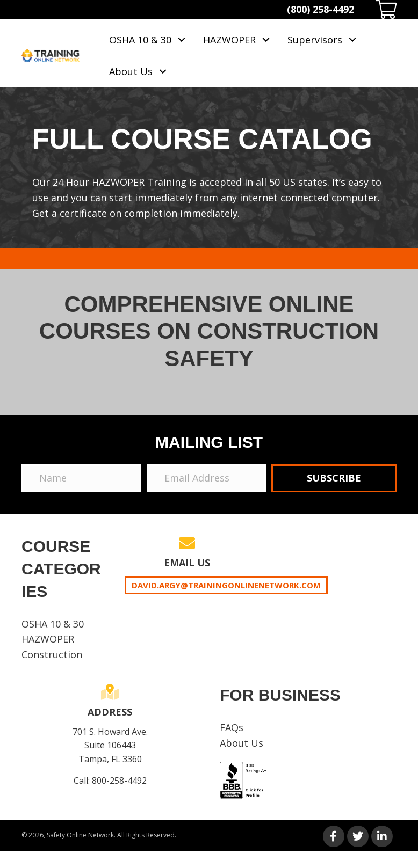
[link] (148, 40)
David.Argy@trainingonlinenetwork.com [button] (226, 585)
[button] (334, 478)
